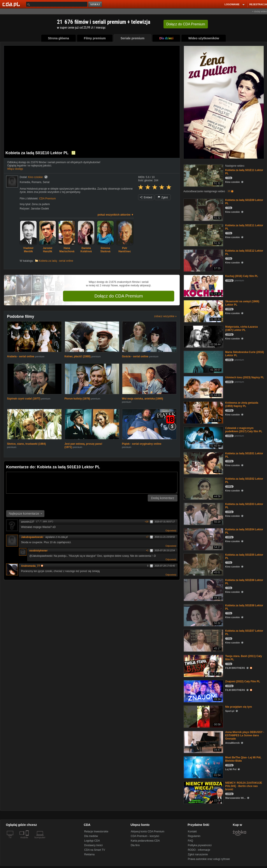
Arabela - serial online (21, 356)
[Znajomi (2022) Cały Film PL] (203, 691)
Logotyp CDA (92, 841)
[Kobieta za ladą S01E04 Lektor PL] (203, 539)
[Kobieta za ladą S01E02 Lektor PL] (203, 488)
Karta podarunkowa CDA (145, 841)
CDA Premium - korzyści (145, 836)
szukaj (95, 4)
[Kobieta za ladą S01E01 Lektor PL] (203, 463)
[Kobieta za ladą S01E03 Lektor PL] (203, 514)
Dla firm (135, 845)
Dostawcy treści (93, 845)
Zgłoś (163, 197)
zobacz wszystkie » (165, 316)
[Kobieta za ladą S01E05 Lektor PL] (203, 564)
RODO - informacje (199, 850)
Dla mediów (91, 836)
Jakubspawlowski (32, 537)
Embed (146, 197)
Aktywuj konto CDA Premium (147, 832)
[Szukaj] (57, 4)
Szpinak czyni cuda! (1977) (24, 399)
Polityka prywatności (200, 845)
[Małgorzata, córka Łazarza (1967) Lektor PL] (203, 336)
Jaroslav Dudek (40, 209)
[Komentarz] (92, 483)
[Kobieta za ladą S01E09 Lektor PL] (203, 210)
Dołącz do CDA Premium (119, 296)
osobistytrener (38, 551)
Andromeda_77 (32, 566)
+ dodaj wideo (260, 11)
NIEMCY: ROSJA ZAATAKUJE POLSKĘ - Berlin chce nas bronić (244, 786)
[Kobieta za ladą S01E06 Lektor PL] (203, 590)
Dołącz (186, 24)
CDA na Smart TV (95, 850)
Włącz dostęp (15, 169)
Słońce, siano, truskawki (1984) (26, 444)
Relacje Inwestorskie (96, 832)
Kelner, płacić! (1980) (78, 356)
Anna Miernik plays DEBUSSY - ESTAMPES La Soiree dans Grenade (245, 735)
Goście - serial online (135, 356)
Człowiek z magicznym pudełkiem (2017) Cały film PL (244, 430)
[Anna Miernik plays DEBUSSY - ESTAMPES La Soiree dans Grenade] (203, 742)
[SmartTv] (28, 840)
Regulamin (194, 836)
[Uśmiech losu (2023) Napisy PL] (203, 387)
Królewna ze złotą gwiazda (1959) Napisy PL (242, 404)
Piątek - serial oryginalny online (142, 444)
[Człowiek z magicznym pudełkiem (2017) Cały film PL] (203, 438)
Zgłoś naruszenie (198, 854)
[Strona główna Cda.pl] (12, 4)
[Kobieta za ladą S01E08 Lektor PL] (203, 615)
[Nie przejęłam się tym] (203, 716)
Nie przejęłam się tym (239, 707)
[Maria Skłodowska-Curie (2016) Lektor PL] (203, 362)
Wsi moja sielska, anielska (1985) (142, 399)
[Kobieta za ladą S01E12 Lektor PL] (203, 260)
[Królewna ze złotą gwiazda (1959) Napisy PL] (203, 412)
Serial (46, 182)
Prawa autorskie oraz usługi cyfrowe (209, 859)
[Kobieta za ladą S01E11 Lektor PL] (203, 175)
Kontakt (192, 832)
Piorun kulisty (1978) (78, 399)
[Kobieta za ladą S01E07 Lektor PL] (203, 640)
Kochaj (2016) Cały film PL (242, 276)
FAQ (190, 841)
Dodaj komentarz (163, 498)
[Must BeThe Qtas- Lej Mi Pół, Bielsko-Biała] (203, 767)
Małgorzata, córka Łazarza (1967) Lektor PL (242, 328)
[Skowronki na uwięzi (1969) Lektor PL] (203, 311)
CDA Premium (47, 199)
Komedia (25, 182)
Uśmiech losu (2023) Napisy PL (245, 377)
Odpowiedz (171, 531)
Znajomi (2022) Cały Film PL (243, 681)
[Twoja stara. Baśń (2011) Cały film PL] (203, 666)
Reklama (89, 854)
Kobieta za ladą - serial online (56, 261)
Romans (36, 182)
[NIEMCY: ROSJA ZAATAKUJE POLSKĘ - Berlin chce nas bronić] (203, 792)
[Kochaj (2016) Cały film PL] (203, 286)
